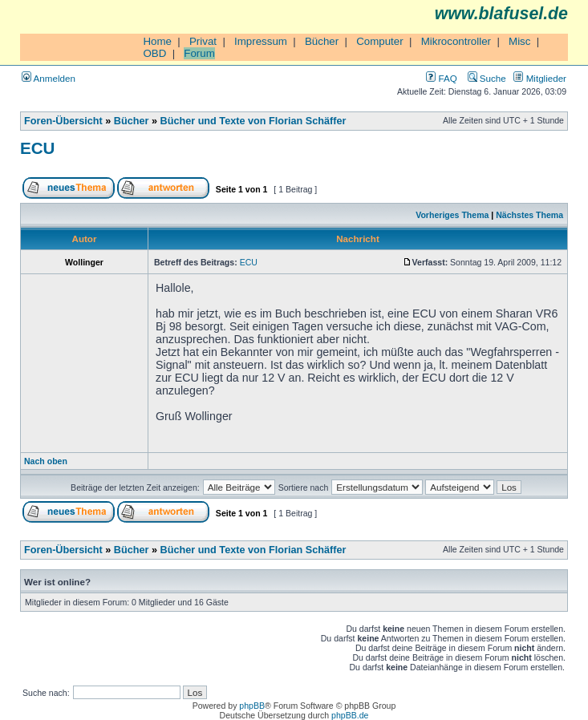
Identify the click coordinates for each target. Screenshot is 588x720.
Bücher (322, 41)
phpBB (252, 706)
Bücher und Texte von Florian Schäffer (253, 121)
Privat (203, 41)
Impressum (261, 41)
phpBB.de (350, 715)
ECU (37, 148)
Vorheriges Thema (452, 215)
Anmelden (49, 78)
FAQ (441, 78)
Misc (519, 41)
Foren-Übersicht (63, 121)
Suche (487, 78)
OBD (154, 53)
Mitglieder (540, 78)
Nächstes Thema (529, 215)
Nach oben (46, 461)
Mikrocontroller (456, 41)
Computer (380, 41)
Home (157, 41)
